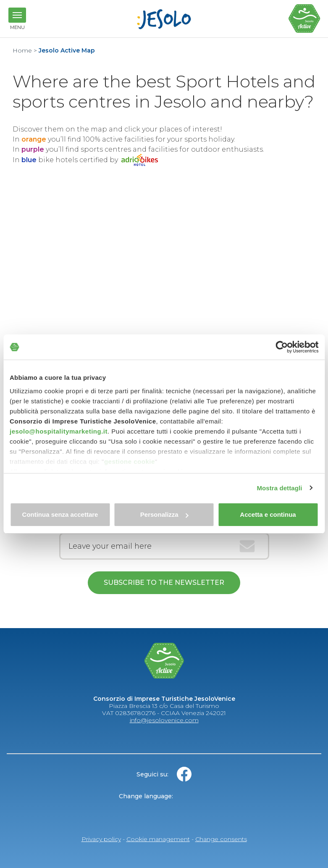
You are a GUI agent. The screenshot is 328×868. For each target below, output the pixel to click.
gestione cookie (130, 462)
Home (22, 50)
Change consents (221, 839)
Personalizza (164, 514)
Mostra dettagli (279, 488)
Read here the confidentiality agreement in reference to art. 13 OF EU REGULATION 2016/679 (164, 610)
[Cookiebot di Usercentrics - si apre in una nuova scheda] (282, 347)
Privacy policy (101, 839)
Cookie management (158, 839)
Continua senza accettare (60, 514)
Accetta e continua (268, 514)
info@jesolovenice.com (164, 720)
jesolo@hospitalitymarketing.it (59, 431)
